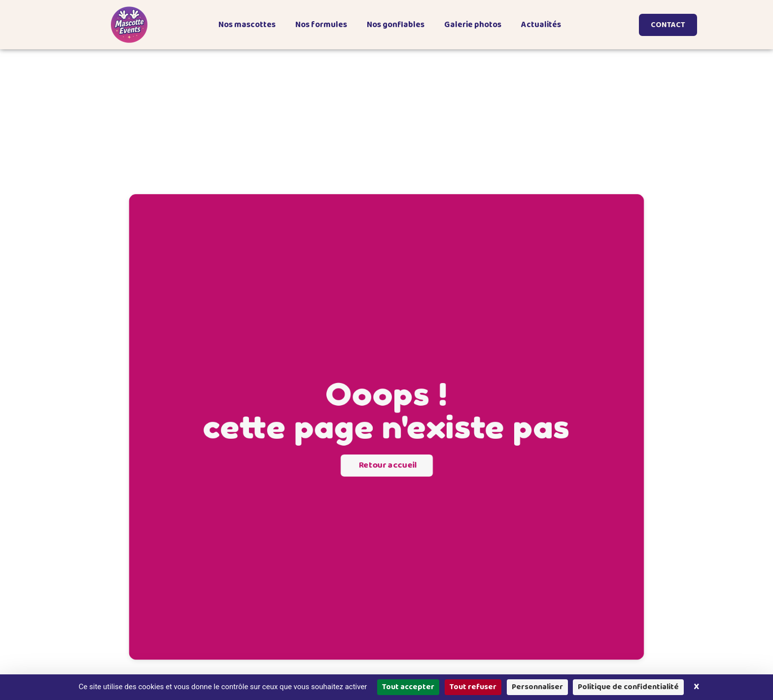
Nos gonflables (396, 25)
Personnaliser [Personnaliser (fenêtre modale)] (537, 687)
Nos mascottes (247, 25)
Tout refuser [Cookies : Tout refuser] (473, 687)
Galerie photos (473, 25)
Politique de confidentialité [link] (628, 687)
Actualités (541, 25)
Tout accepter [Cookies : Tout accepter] (408, 687)
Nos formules (321, 25)
